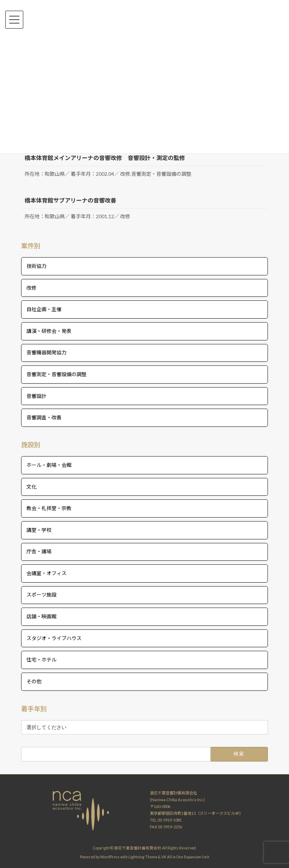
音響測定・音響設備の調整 (57, 374)
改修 (31, 288)
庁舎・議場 (39, 551)
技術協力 (36, 266)
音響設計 (36, 396)
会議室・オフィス (46, 573)
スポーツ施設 (41, 595)
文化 (31, 487)
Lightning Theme (143, 857)
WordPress (110, 857)
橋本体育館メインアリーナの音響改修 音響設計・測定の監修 (105, 158)
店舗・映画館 (41, 616)
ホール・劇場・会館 (49, 465)
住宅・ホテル (41, 660)
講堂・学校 (39, 530)
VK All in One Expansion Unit (185, 857)
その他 (34, 681)
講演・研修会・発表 (49, 331)
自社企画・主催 (44, 309)
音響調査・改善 (44, 417)
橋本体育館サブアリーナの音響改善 (70, 200)
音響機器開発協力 (46, 352)
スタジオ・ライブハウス (54, 638)
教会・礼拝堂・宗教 (49, 508)
